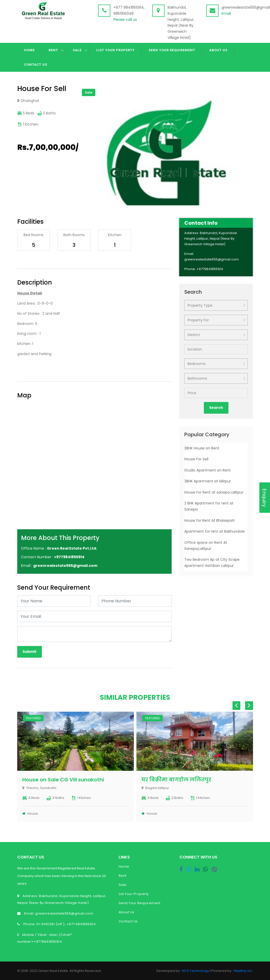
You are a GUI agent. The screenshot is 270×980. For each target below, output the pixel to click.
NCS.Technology (196, 971)
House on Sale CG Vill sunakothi (63, 780)
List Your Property (115, 50)
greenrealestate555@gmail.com (64, 913)
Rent (53, 50)
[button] (248, 89)
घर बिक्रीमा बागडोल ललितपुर (176, 780)
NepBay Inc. (243, 971)
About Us (218, 50)
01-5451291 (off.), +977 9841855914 (66, 924)
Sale (77, 50)
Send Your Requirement (172, 50)
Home (29, 50)
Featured (33, 718)
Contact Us (36, 65)
